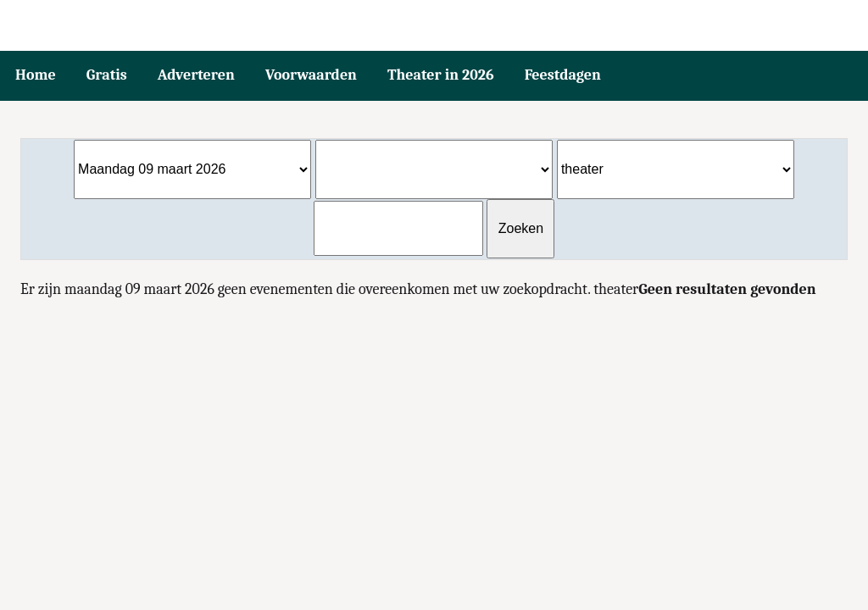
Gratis (107, 75)
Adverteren (196, 75)
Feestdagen (563, 75)
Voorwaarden (311, 75)
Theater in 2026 (441, 75)
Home (36, 75)
